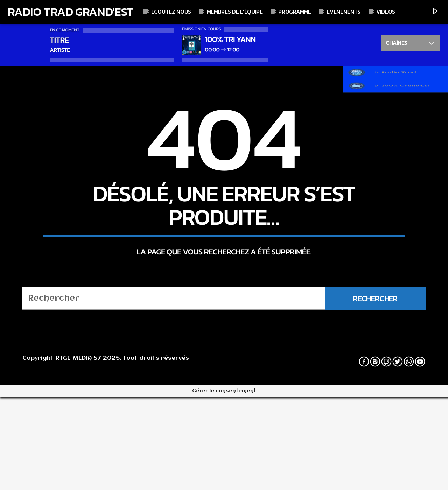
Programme (295, 12)
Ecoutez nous (171, 12)
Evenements (344, 12)
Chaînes (410, 44)
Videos (386, 12)
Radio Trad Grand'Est (71, 12)
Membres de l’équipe (235, 12)
